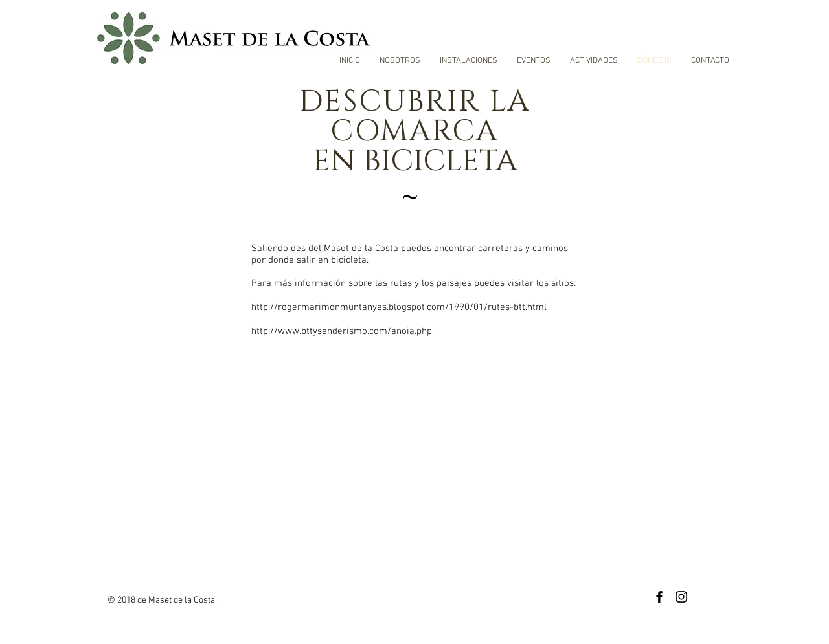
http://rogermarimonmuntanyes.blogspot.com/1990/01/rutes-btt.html (399, 307)
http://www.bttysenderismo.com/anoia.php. (343, 331)
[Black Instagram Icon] (681, 597)
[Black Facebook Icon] (659, 597)
